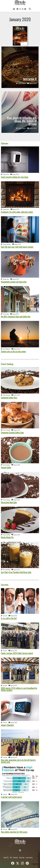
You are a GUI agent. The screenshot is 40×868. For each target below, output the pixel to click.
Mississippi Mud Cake (9, 502)
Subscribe (22, 857)
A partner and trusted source (11, 797)
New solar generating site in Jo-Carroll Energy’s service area (18, 761)
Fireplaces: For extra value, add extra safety (17, 212)
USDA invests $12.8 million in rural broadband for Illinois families (19, 689)
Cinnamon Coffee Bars (9, 398)
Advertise (16, 857)
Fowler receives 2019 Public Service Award (17, 653)
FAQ (11, 857)
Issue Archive (29, 857)
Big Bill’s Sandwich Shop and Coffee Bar (16, 316)
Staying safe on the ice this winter (13, 351)
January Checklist (7, 725)
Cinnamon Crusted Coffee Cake (12, 432)
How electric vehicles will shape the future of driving (22, 121)
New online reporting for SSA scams (14, 832)
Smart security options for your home (15, 177)
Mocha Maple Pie (7, 537)
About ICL (6, 857)
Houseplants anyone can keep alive (14, 282)
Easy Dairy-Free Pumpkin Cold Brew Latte (16, 572)
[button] (14, 9)
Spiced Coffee (6, 467)
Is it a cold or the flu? (9, 618)
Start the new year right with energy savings (17, 247)
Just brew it (30, 79)
